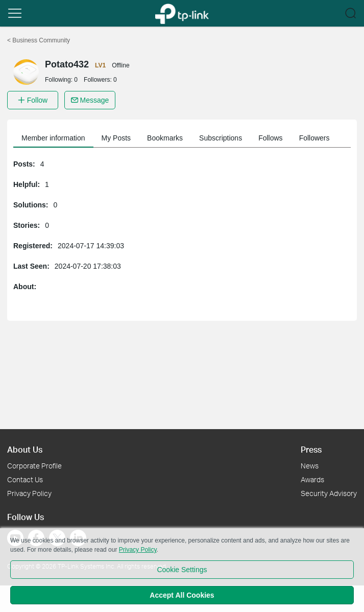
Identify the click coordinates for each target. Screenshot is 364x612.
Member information (53, 138)
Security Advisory (329, 493)
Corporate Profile (34, 466)
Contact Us (25, 479)
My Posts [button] (116, 138)
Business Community (39, 40)
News (310, 466)
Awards (312, 479)
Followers (314, 138)
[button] (15, 13)
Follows (270, 138)
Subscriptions (221, 138)
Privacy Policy (29, 493)
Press (311, 449)
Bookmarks (165, 138)
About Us (25, 449)
